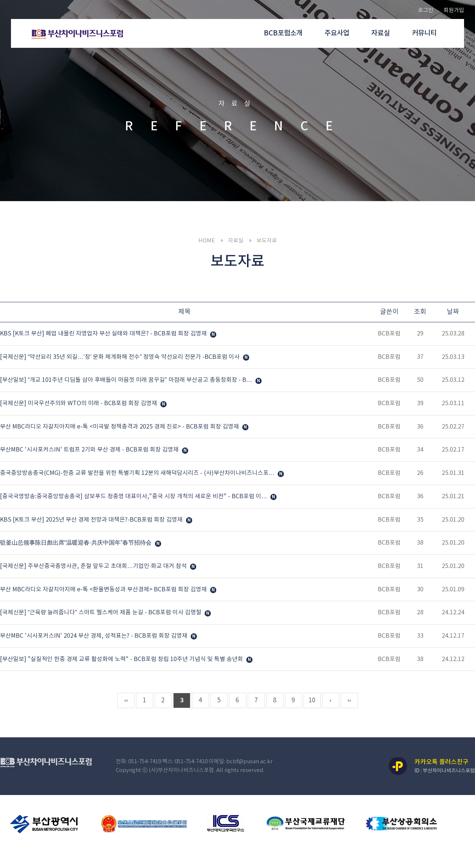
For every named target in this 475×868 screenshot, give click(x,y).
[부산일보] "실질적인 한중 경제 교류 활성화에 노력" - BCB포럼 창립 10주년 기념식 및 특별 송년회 (122, 659)
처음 (126, 700)
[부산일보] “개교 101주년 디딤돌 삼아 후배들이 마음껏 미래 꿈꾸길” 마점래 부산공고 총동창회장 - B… (127, 380)
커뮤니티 (424, 33)
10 (312, 700)
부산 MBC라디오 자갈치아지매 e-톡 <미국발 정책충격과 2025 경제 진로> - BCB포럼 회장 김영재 (120, 427)
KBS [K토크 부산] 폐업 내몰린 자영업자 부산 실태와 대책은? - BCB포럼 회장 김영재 (104, 334)
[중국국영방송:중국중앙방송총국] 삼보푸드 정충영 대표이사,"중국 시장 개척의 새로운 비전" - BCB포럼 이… (134, 496)
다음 (331, 700)
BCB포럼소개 (283, 33)
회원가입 (454, 10)
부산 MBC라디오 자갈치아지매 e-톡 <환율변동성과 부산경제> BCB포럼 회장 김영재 (104, 589)
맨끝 (349, 700)
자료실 (381, 33)
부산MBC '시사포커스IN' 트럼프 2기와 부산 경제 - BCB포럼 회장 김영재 (90, 450)
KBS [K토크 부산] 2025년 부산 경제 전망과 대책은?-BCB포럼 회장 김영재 (92, 520)
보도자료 (267, 241)
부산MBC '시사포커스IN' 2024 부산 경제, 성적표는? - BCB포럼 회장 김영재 (94, 636)
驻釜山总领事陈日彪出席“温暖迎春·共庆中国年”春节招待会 (77, 543)
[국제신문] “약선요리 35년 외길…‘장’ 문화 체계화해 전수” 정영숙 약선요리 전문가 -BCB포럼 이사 (121, 357)
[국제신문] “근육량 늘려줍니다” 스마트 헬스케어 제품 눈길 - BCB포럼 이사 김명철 (101, 613)
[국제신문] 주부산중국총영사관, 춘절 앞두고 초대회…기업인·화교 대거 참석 (94, 566)
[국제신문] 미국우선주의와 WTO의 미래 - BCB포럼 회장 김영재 (79, 403)
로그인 (426, 10)
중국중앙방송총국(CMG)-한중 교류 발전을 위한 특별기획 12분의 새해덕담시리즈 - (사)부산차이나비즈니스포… (138, 473)
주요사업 (337, 33)
